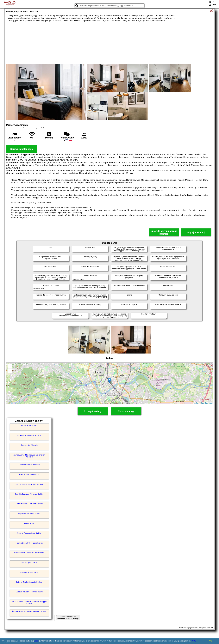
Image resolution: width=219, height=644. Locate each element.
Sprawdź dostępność (22, 149)
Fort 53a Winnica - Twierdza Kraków (29, 504)
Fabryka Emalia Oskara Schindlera (29, 582)
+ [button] (10, 366)
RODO (194, 641)
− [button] (10, 371)
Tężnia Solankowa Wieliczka (29, 465)
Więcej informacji (196, 232)
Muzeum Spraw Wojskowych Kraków (29, 484)
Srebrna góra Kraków (29, 563)
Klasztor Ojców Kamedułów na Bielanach (29, 553)
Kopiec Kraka (29, 523)
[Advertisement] (109, 43)
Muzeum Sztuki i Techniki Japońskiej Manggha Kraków (29, 603)
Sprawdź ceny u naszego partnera (164, 232)
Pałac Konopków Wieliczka (29, 475)
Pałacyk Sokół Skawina (29, 426)
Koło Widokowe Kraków (29, 572)
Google (37, 641)
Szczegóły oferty (93, 411)
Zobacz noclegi (126, 411)
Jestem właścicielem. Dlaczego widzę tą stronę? (68, 618)
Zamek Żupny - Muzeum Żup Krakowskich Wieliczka (29, 456)
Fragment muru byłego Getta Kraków (29, 543)
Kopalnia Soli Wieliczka (29, 445)
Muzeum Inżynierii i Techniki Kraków (29, 592)
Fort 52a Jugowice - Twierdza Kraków (29, 494)
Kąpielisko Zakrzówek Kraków (29, 514)
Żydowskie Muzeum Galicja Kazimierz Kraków (29, 611)
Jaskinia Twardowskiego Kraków (29, 533)
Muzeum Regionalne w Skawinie (29, 435)
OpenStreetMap (207, 403)
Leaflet (196, 403)
